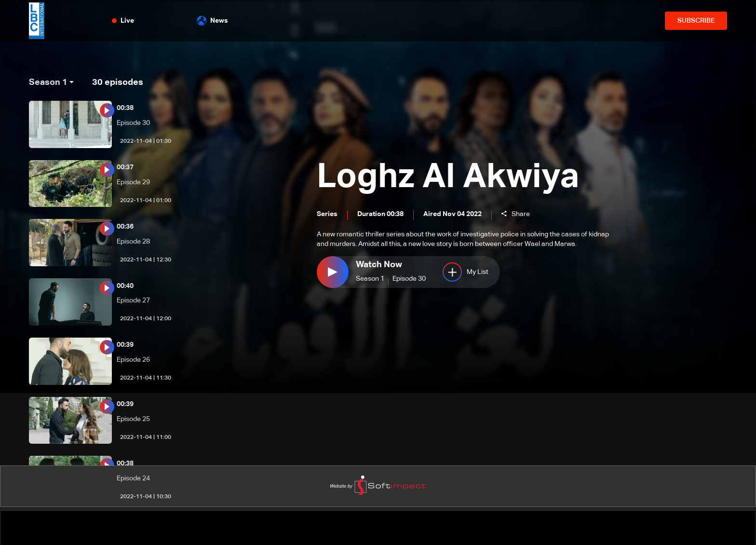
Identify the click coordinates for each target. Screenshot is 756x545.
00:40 (125, 286)
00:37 (125, 167)
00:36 (125, 227)
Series (327, 215)
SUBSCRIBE (696, 21)
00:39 (125, 345)
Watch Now (379, 265)
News (212, 21)
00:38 (125, 108)
